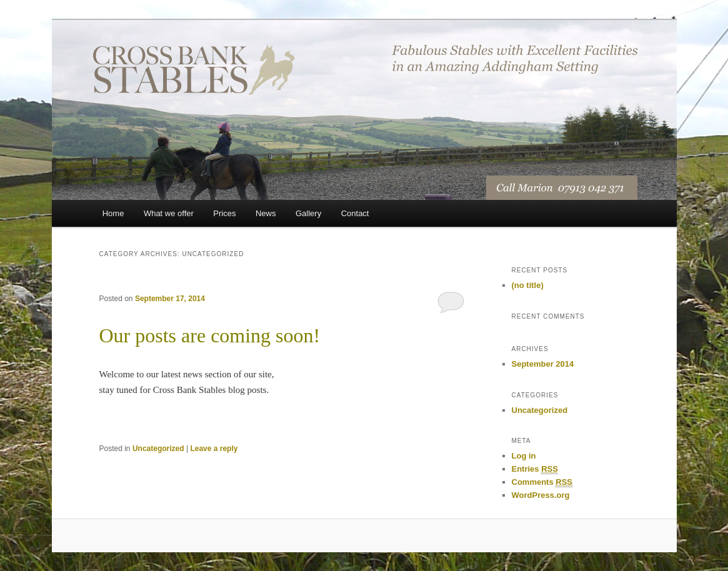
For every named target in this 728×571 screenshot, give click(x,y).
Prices (224, 213)
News (266, 213)
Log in (524, 456)
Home (113, 213)
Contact (355, 213)
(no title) (528, 285)
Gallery (308, 213)
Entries (535, 469)
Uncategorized (158, 449)
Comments (542, 482)
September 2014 (543, 364)
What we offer (169, 213)
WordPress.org (541, 495)
